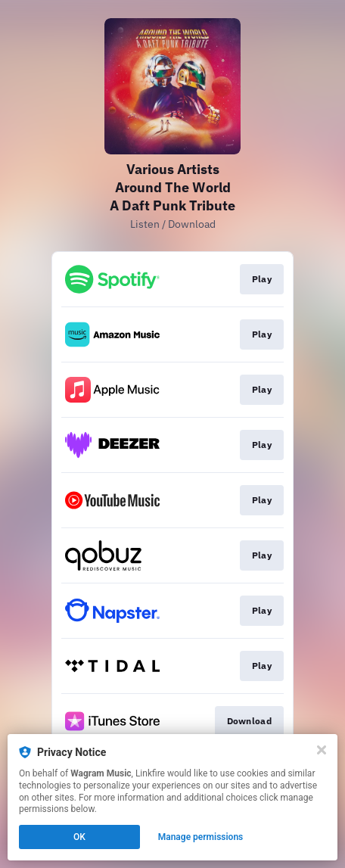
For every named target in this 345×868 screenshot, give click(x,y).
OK (79, 837)
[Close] (322, 750)
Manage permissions (201, 837)
